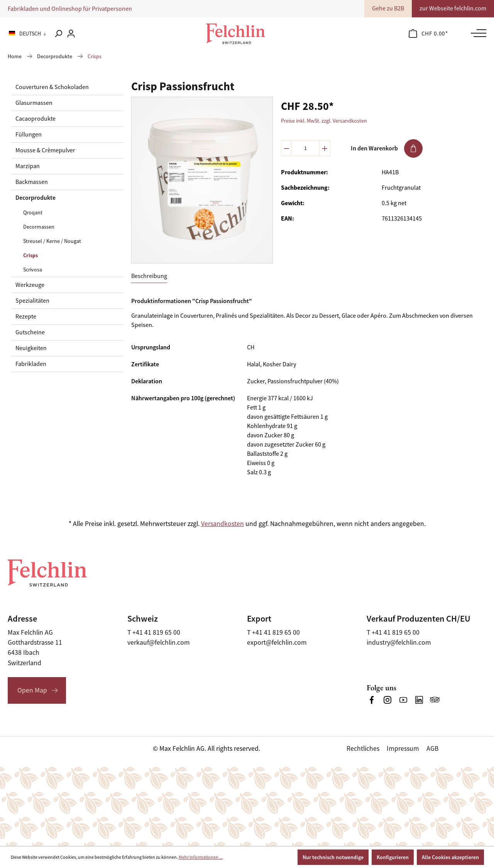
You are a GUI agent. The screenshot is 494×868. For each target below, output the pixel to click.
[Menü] (477, 33)
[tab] (149, 276)
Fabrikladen (31, 364)
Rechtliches (363, 748)
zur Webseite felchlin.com (453, 8)
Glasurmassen (34, 103)
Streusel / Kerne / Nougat (52, 241)
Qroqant (33, 212)
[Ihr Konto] (71, 34)
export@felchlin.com (277, 642)
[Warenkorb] (428, 34)
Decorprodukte (36, 198)
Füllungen (29, 135)
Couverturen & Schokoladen (52, 87)
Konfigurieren (393, 857)
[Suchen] (58, 34)
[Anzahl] (305, 148)
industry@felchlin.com (399, 642)
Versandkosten (222, 524)
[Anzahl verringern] (286, 148)
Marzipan (28, 166)
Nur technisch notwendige (333, 857)
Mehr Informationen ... (201, 857)
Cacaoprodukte (36, 119)
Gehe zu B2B (388, 8)
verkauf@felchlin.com (159, 642)
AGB (432, 748)
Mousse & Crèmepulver (45, 150)
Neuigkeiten (31, 348)
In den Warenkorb (387, 148)
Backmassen (32, 182)
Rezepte (26, 317)
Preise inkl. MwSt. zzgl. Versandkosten (324, 121)
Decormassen (39, 227)
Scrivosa (33, 270)
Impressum (403, 748)
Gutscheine (30, 332)
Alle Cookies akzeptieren (450, 857)
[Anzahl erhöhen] (325, 148)
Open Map (32, 690)
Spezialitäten (32, 301)
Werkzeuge (30, 285)
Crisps (30, 255)
